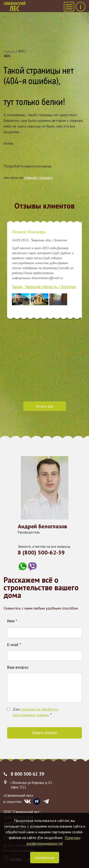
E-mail (13, 645)
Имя (11, 621)
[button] (21, 299)
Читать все (44, 406)
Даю (35, 712)
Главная (9, 51)
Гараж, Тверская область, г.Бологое (44, 287)
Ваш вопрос (18, 667)
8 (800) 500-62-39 (41, 552)
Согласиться (45, 858)
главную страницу (38, 177)
